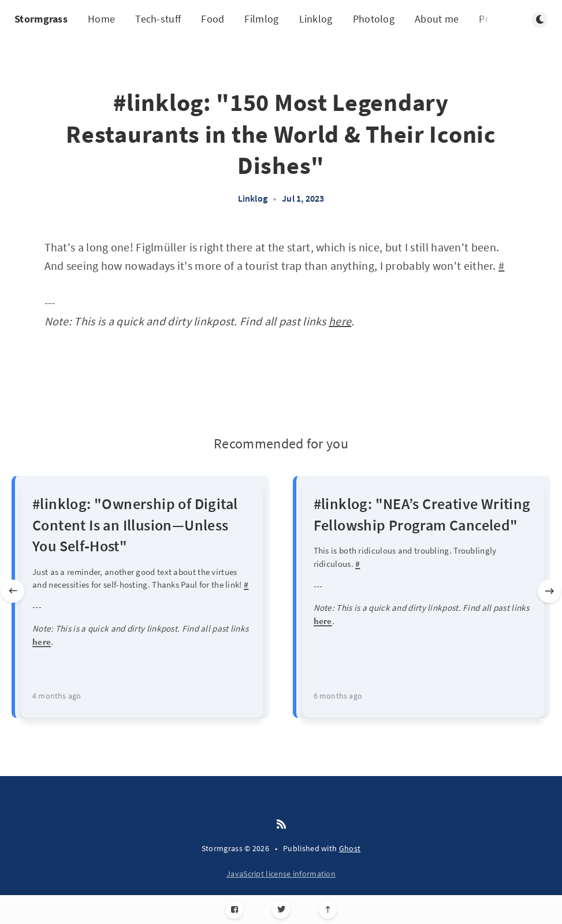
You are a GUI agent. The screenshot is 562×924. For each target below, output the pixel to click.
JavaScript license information (281, 874)
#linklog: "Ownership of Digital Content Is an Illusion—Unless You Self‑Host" (135, 525)
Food (213, 19)
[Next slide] (549, 591)
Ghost (350, 848)
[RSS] (281, 825)
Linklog (316, 19)
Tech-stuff (158, 19)
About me (437, 19)
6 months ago (338, 696)
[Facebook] (234, 910)
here (340, 321)
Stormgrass (41, 19)
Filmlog (261, 19)
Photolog (374, 19)
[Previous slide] (13, 591)
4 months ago (57, 696)
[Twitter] (281, 910)
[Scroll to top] (328, 910)
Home (101, 19)
